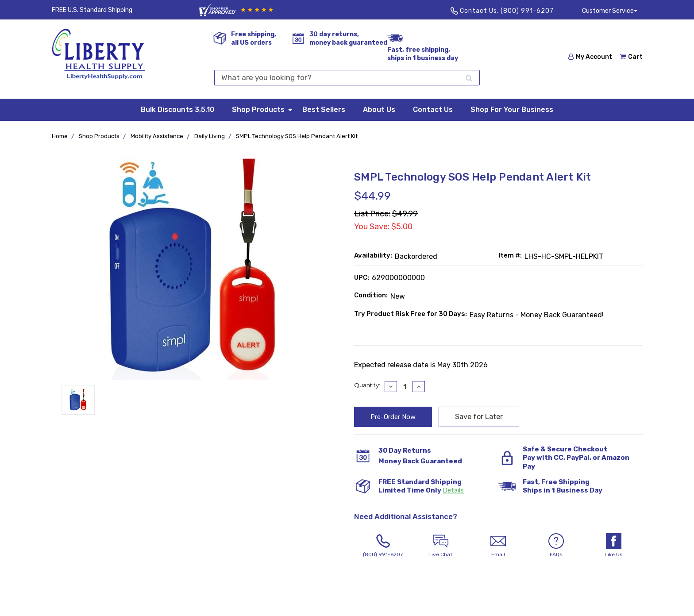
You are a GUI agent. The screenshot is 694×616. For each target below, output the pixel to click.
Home (60, 136)
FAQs (556, 545)
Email (498, 545)
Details (453, 490)
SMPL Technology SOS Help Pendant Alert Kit (297, 136)
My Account (590, 57)
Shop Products (263, 109)
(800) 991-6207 (527, 11)
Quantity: (367, 385)
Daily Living (210, 136)
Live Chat (440, 545)
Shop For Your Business (512, 110)
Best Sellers (324, 110)
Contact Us (433, 110)
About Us (379, 110)
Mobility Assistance (157, 136)
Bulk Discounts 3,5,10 (177, 110)
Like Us (613, 545)
